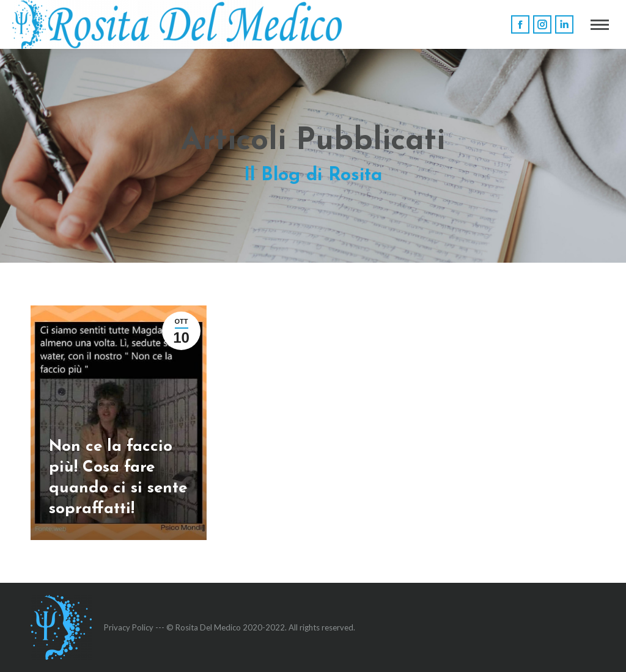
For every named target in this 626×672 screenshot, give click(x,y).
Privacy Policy (129, 627)
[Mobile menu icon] (600, 25)
